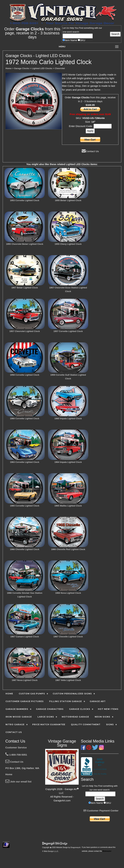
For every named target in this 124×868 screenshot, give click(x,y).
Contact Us (90, 151)
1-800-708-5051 (16, 755)
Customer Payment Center (101, 811)
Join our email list (18, 782)
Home (9, 774)
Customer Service (16, 747)
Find (81, 28)
